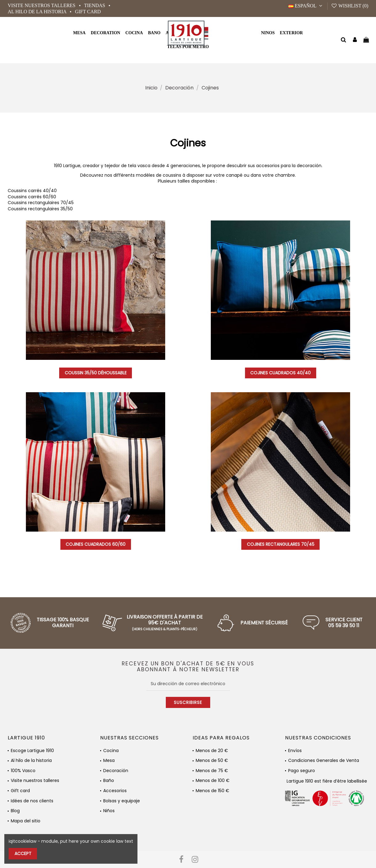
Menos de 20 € (212, 751)
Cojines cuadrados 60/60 (96, 544)
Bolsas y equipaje (122, 801)
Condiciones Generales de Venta (324, 761)
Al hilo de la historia (38, 12)
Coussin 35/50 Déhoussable (96, 373)
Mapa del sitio (26, 821)
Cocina (111, 751)
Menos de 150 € (213, 791)
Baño (109, 781)
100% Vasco (23, 771)
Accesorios (115, 791)
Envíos (295, 751)
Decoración (116, 771)
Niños (109, 811)
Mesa (109, 761)
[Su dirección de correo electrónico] (188, 684)
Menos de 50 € (212, 761)
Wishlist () (350, 6)
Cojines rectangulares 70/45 (281, 544)
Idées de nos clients (32, 801)
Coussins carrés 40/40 (32, 191)
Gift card (88, 12)
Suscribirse (188, 702)
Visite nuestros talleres (42, 5)
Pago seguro (302, 771)
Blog (15, 811)
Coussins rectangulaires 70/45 (41, 203)
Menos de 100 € (213, 781)
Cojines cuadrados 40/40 (280, 373)
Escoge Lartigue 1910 (32, 751)
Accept (23, 854)
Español (306, 6)
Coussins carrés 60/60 (32, 197)
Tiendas (95, 5)
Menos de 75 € (212, 771)
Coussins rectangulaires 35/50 (40, 209)
